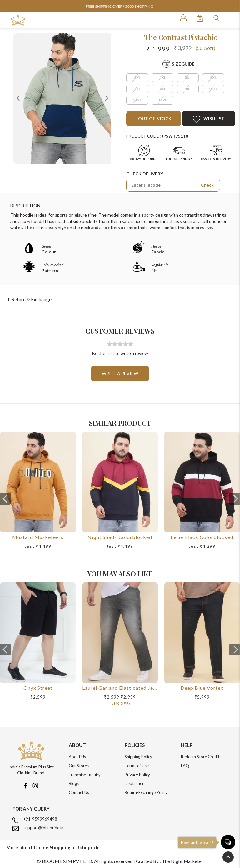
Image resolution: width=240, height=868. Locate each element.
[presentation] (5, 499)
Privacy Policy (137, 775)
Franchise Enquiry (85, 775)
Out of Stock (154, 118)
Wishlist (209, 119)
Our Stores (79, 766)
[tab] (120, 299)
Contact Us (79, 792)
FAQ (185, 766)
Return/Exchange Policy (146, 792)
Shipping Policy (138, 757)
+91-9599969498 (40, 819)
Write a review (120, 373)
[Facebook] (25, 785)
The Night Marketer (183, 861)
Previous (18, 98)
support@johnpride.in (43, 828)
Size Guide (183, 64)
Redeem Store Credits (201, 757)
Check (207, 185)
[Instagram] (35, 785)
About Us (77, 757)
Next (107, 98)
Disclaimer (134, 783)
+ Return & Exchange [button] (29, 299)
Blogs (74, 783)
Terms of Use (137, 766)
